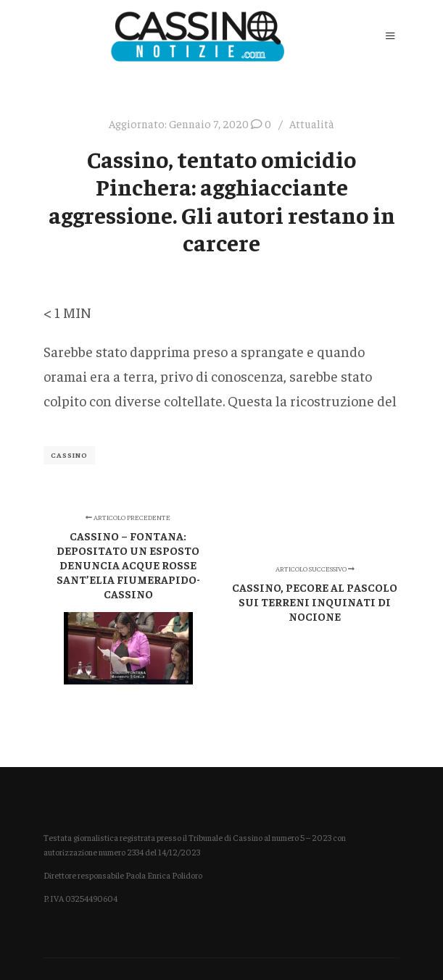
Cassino (69, 455)
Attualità (312, 123)
